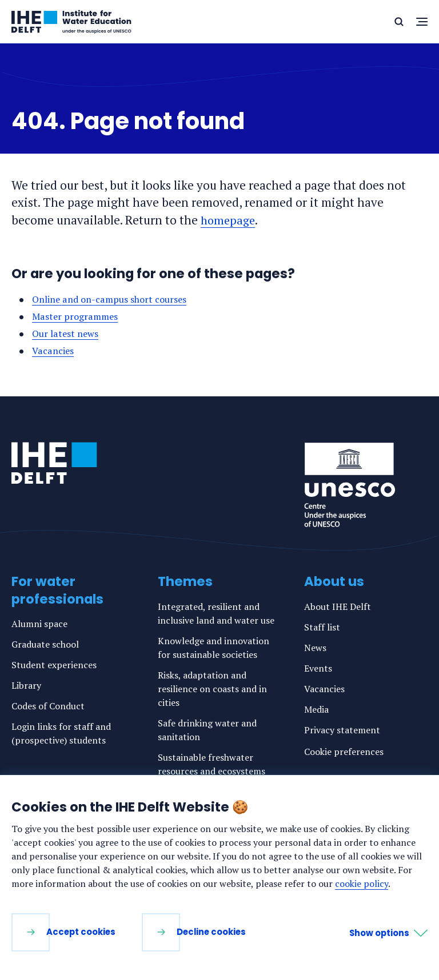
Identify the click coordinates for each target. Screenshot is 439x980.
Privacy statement (342, 730)
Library (26, 685)
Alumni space (39, 624)
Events (318, 668)
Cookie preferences (344, 752)
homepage (229, 220)
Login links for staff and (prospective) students (61, 733)
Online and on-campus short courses (112, 299)
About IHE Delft (338, 607)
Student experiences (54, 665)
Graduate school (45, 644)
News (315, 648)
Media (316, 709)
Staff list (322, 627)
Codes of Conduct (48, 706)
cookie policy (362, 883)
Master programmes (77, 316)
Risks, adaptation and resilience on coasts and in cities (212, 689)
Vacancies (53, 351)
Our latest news (66, 334)
